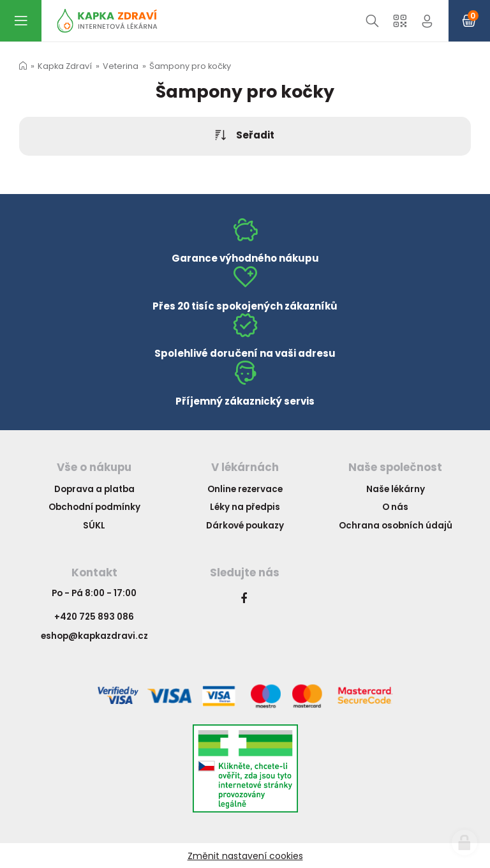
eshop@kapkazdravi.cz (94, 636)
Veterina (121, 66)
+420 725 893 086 (94, 617)
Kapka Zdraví (65, 66)
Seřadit (245, 136)
